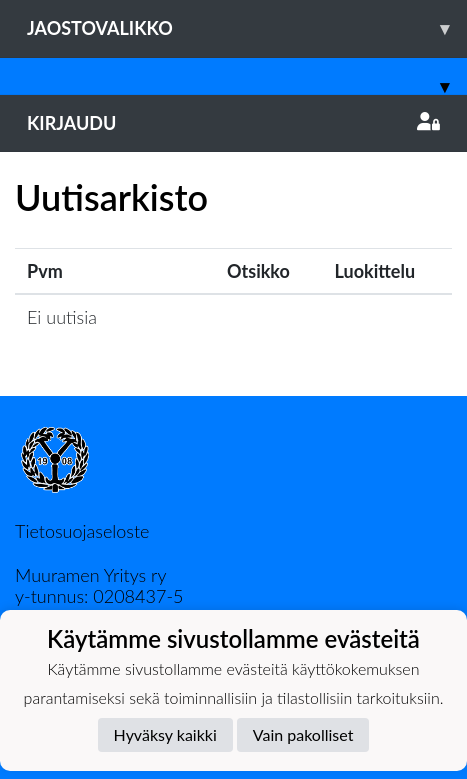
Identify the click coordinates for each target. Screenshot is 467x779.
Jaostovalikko (247, 28)
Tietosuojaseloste (82, 531)
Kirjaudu (233, 123)
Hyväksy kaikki (165, 734)
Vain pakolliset (303, 734)
